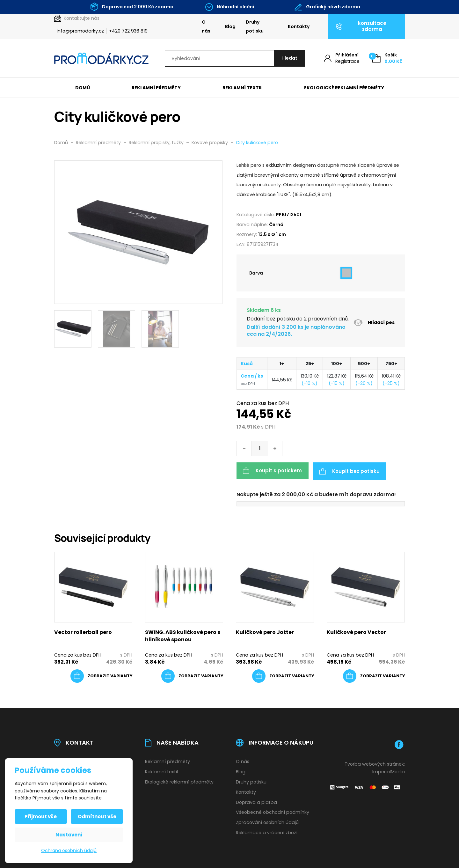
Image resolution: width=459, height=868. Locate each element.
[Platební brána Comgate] (366, 786)
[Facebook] (399, 744)
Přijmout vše (41, 817)
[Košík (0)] (387, 59)
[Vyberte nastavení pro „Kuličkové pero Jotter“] (283, 675)
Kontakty (299, 26)
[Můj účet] (342, 59)
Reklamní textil (242, 88)
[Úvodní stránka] (101, 59)
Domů (83, 88)
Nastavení (69, 835)
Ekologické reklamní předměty (344, 88)
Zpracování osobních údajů (267, 822)
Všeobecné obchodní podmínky (273, 812)
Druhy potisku (255, 26)
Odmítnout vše (97, 817)
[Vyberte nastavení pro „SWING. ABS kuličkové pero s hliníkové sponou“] (192, 675)
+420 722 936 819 (128, 31)
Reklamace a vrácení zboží (267, 832)
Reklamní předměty (156, 88)
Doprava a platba (256, 801)
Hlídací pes (374, 323)
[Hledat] (289, 59)
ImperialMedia (389, 771)
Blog (230, 26)
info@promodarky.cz (80, 31)
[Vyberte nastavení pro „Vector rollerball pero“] (101, 675)
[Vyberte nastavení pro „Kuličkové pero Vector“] (374, 675)
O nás (206, 26)
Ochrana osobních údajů (69, 850)
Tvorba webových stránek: (375, 763)
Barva (256, 273)
